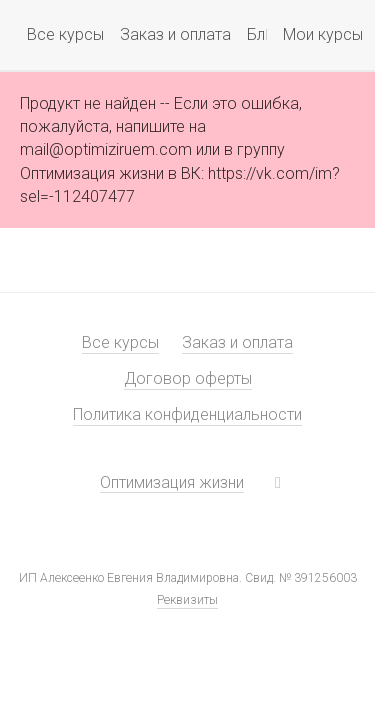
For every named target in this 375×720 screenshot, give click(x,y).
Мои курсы (308, 34)
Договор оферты (188, 378)
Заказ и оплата (175, 34)
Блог (264, 34)
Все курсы (65, 34)
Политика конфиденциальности (187, 414)
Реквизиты (187, 600)
